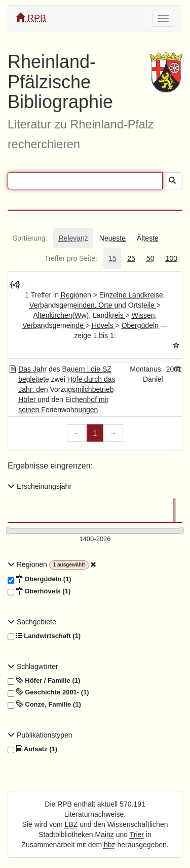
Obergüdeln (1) (40, 579)
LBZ (71, 824)
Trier (137, 834)
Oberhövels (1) (39, 591)
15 (112, 258)
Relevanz (73, 238)
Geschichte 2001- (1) (48, 692)
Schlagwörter (33, 666)
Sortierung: (30, 238)
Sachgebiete (32, 622)
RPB (31, 18)
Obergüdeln (141, 325)
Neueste (112, 238)
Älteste (148, 238)
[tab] (30, 238)
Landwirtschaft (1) (44, 636)
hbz (110, 845)
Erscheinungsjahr (40, 486)
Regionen (76, 295)
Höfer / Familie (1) (44, 681)
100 (172, 258)
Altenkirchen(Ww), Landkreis (80, 315)
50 (150, 258)
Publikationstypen (40, 735)
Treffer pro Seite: (71, 258)
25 (131, 258)
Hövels (104, 325)
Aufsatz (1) (32, 749)
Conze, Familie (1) (44, 705)
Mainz (105, 834)
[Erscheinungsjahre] (95, 539)
